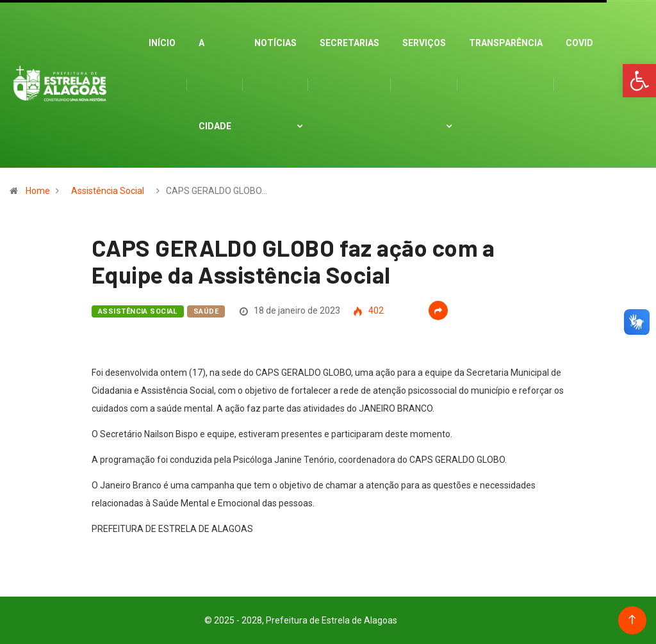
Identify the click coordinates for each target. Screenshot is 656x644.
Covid (579, 43)
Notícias (275, 43)
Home (38, 191)
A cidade (215, 85)
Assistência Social (108, 191)
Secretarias (349, 43)
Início (162, 43)
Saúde (206, 311)
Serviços (424, 43)
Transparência (506, 43)
